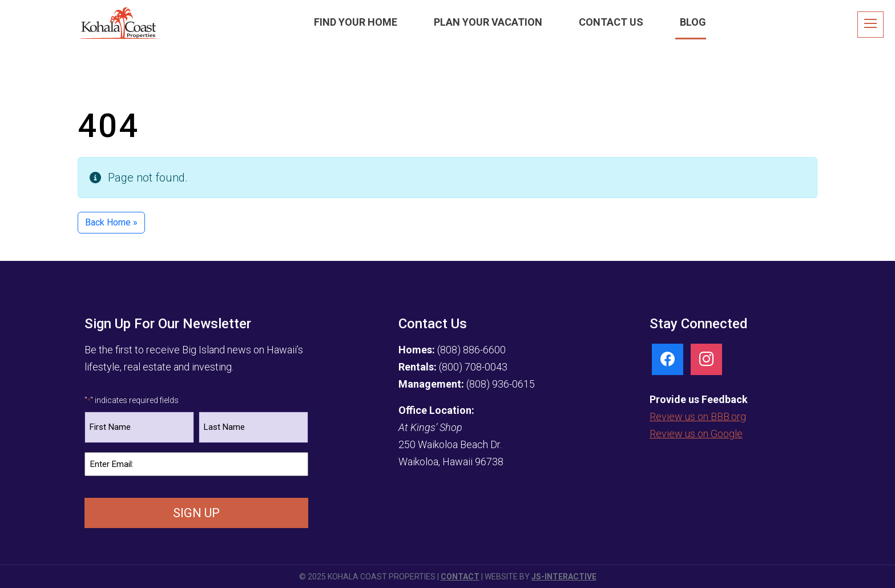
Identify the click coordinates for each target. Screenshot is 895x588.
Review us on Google (696, 434)
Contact (460, 577)
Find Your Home (356, 22)
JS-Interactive (564, 577)
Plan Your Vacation (488, 22)
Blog (693, 22)
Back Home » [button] (111, 222)
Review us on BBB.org (698, 416)
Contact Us (611, 22)
